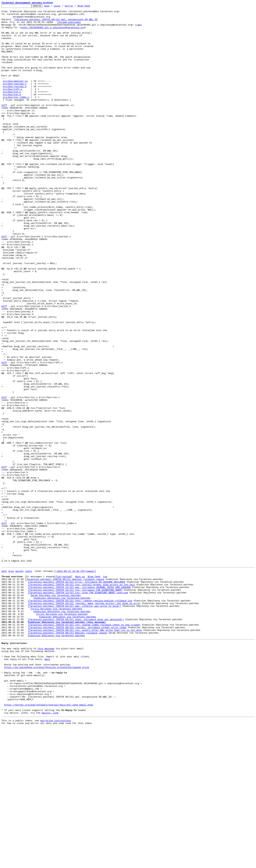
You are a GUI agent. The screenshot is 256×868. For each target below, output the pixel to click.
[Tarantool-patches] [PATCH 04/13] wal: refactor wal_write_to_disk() (74, 725)
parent (20, 684)
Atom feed (89, 7)
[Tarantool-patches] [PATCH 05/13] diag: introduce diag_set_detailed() (76, 741)
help (52, 7)
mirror (75, 7)
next (4, 684)
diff (4, 125)
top (105, 690)
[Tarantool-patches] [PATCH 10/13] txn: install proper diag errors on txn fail (81, 700)
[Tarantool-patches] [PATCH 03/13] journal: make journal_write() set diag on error (84, 722)
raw (138, 29)
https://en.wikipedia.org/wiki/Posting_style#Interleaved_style (47, 798)
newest (90, 684)
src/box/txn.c (12, 109)
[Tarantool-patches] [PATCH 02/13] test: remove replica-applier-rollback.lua (80, 719)
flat (58, 690)
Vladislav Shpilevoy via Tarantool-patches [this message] (67, 745)
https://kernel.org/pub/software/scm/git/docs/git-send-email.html (49, 843)
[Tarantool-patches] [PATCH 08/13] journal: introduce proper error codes (77, 751)
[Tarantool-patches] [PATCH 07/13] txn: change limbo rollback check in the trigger (84, 748)
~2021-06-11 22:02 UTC (70, 684)
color (63, 7)
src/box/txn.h (12, 113)
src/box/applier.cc (15, 96)
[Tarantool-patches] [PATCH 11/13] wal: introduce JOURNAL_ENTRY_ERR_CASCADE (79, 703)
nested (67, 690)
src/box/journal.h (15, 103)
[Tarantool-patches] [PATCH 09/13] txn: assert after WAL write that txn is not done (85, 754)
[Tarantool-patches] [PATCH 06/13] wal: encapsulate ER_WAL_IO (56, 23)
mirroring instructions (56, 861)
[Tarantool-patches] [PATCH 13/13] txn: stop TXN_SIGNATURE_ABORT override (78, 709)
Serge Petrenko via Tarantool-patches (56, 713)
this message (46, 775)
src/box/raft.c (13, 106)
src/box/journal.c (15, 100)
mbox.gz (80, 690)
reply (29, 684)
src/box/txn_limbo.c (16, 116)
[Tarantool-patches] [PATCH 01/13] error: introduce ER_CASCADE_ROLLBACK (76, 696)
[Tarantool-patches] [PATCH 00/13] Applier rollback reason (65, 693)
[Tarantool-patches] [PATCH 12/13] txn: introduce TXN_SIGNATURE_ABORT (75, 706)
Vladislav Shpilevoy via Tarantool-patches (62, 716)
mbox (47, 788)
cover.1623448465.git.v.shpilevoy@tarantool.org (53, 32)
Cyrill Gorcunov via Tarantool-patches (56, 729)
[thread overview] (69, 26)
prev (11, 684)
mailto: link (50, 853)
